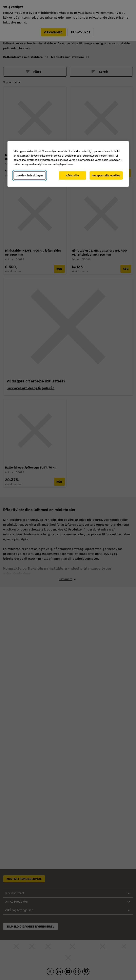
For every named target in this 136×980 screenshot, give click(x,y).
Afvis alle (72, 175)
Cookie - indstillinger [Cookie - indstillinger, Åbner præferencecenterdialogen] (30, 175)
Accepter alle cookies (106, 175)
